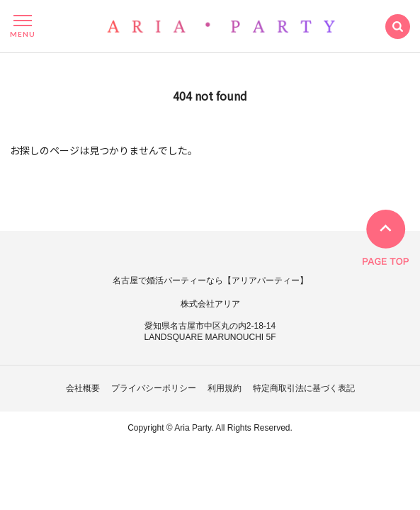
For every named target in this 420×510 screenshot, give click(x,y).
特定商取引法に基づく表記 (304, 388)
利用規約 (225, 388)
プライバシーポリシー (154, 388)
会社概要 (83, 388)
